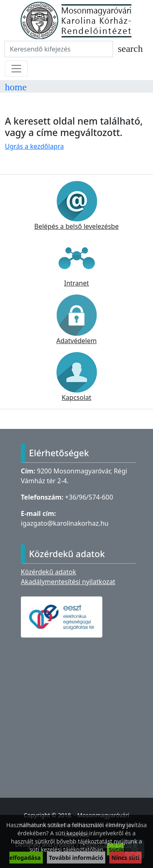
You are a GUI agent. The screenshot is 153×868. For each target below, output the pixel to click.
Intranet (77, 263)
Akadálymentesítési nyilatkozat (68, 582)
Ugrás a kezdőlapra (34, 146)
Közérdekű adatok (49, 572)
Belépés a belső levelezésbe (76, 206)
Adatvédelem (77, 320)
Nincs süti (125, 858)
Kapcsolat (77, 377)
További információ (76, 858)
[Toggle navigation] (16, 69)
